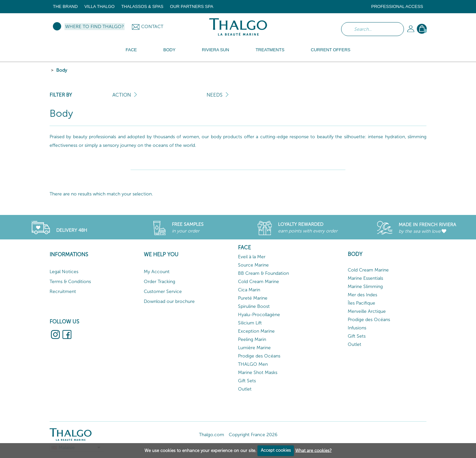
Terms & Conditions (70, 282)
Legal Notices (64, 272)
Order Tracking (159, 282)
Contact (152, 27)
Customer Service (163, 291)
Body (62, 70)
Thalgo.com (212, 435)
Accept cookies (276, 450)
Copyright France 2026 (253, 435)
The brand (65, 6)
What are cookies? (313, 450)
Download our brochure (169, 301)
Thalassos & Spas (142, 6)
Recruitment (63, 291)
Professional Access (397, 6)
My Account (157, 272)
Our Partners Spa (192, 6)
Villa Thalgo (99, 6)
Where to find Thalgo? (95, 27)
